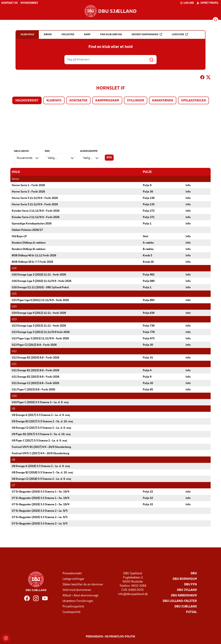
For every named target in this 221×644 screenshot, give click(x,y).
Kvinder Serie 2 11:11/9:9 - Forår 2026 (36, 211)
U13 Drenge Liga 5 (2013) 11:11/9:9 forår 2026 (41, 332)
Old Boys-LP (19, 236)
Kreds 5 (147, 255)
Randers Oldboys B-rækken (29, 249)
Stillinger (136, 101)
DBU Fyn (190, 584)
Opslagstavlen (193, 101)
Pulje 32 (148, 492)
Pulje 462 (149, 275)
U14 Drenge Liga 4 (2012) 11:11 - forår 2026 (39, 313)
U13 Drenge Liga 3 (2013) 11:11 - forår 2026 (39, 326)
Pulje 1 (147, 224)
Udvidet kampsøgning (147, 34)
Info (188, 185)
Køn (47, 151)
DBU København (184, 595)
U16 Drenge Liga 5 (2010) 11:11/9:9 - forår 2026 (42, 281)
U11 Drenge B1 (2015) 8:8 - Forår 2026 (35, 370)
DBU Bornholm (185, 579)
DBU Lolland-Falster (180, 601)
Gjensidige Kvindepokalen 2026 (32, 224)
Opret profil (208, 3)
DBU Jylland (187, 590)
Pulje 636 (149, 313)
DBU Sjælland (186, 606)
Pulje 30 (148, 345)
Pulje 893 (149, 300)
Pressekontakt (72, 573)
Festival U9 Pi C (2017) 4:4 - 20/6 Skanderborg (40, 453)
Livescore (180, 34)
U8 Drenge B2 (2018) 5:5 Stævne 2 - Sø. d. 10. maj (42, 473)
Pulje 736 (149, 326)
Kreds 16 (148, 262)
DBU (194, 573)
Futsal (191, 612)
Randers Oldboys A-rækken (29, 243)
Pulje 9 (147, 185)
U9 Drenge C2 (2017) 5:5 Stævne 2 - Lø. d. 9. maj (41, 428)
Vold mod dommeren (77, 590)
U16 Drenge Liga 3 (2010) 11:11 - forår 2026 (39, 275)
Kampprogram (107, 101)
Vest (146, 236)
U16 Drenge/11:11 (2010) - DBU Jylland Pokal (40, 287)
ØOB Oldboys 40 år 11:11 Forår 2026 (34, 255)
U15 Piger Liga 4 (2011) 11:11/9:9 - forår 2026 (40, 300)
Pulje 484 (149, 281)
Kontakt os (10, 3)
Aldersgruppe (89, 151)
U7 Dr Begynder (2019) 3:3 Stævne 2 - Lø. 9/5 (40, 511)
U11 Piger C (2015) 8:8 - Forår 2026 (33, 390)
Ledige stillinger (73, 579)
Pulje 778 (149, 332)
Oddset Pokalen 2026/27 (27, 230)
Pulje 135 (149, 204)
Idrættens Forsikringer (78, 601)
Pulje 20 (148, 383)
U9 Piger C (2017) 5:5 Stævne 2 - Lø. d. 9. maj (39, 441)
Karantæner (163, 101)
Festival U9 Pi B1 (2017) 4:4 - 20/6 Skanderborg (41, 447)
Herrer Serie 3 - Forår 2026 (28, 192)
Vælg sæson (21, 151)
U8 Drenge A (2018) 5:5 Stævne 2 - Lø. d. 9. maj (41, 466)
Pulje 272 (149, 211)
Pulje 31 (148, 358)
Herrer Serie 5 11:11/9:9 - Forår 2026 (35, 198)
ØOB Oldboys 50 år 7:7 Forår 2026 (32, 262)
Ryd (109, 158)
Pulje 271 (149, 217)
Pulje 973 (149, 338)
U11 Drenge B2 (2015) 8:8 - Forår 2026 (35, 377)
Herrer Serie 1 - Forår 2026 (28, 185)
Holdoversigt (27, 101)
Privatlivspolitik (73, 606)
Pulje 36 (148, 192)
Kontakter (78, 101)
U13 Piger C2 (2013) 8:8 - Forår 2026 (34, 345)
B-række (148, 249)
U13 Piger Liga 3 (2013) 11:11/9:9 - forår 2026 (40, 338)
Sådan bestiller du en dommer (83, 584)
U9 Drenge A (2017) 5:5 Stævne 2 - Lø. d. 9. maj (41, 415)
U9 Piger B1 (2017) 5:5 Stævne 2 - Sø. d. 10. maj (41, 434)
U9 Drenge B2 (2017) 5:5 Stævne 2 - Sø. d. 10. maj (42, 421)
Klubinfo (54, 101)
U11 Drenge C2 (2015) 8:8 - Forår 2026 (35, 383)
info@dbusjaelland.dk (133, 594)
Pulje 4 (147, 370)
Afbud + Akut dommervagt (80, 595)
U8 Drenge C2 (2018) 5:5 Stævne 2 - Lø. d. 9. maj (41, 479)
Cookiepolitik (71, 612)
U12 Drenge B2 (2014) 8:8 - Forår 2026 (35, 358)
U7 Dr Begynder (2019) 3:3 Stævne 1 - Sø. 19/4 (40, 492)
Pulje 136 (149, 198)
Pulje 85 (148, 390)
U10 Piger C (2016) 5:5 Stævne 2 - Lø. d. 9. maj (40, 402)
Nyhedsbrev (29, 3)
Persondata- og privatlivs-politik (110, 637)
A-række (148, 243)
